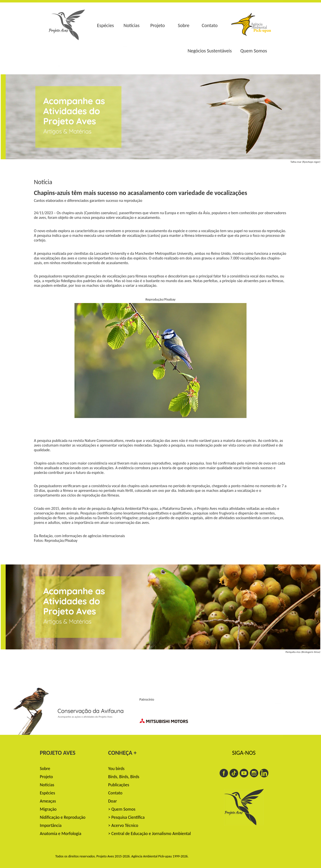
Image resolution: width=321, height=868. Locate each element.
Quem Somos (254, 51)
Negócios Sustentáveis (210, 51)
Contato (210, 25)
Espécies (106, 25)
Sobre (184, 25)
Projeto (157, 25)
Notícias (131, 25)
